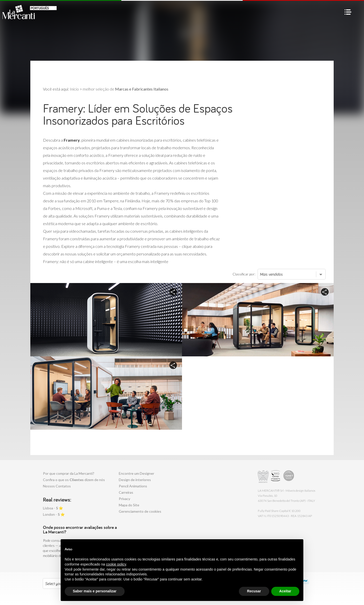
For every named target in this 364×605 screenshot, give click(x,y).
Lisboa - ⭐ (53, 508)
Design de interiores (135, 480)
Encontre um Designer (136, 473)
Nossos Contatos (57, 486)
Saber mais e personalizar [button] (95, 591)
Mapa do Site (129, 505)
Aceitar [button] (285, 591)
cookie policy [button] (116, 564)
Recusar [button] (254, 591)
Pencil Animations (133, 486)
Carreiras (126, 492)
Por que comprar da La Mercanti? (69, 473)
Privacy (124, 499)
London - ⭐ (54, 514)
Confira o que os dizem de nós (74, 480)
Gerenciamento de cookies (140, 511)
